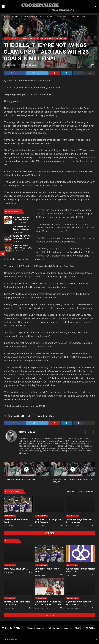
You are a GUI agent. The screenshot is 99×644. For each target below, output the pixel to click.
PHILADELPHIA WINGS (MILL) (53, 38)
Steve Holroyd (27, 432)
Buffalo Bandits (17, 416)
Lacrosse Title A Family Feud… (16, 521)
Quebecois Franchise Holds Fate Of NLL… (81, 570)
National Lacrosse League (59, 628)
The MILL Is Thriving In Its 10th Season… (48, 521)
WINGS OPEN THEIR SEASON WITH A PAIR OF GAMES (23, 237)
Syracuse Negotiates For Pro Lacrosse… (79, 521)
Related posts (71, 491)
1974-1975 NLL (10, 565)
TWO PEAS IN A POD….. (16, 569)
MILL (30, 416)
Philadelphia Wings (45, 416)
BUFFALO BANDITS (30, 38)
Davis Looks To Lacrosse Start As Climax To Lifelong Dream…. (49, 603)
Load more (49, 533)
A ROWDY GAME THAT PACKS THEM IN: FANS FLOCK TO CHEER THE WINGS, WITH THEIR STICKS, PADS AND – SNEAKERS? (22, 247)
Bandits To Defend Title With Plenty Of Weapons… (22, 219)
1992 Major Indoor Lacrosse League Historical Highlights (22, 228)
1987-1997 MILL (13, 17)
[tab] (71, 491)
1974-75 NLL (89, 628)
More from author (87, 491)
